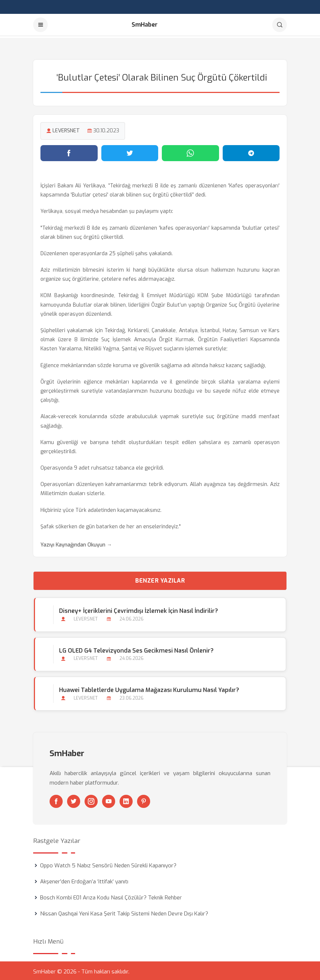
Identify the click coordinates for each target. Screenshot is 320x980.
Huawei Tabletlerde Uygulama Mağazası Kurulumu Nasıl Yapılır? (148, 688)
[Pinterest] (144, 800)
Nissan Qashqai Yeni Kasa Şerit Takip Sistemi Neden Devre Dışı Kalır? (124, 912)
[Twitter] (74, 800)
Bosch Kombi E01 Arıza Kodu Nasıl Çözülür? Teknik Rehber (111, 896)
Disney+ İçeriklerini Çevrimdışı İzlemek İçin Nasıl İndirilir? (138, 609)
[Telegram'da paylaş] (251, 151)
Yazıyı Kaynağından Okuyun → (76, 543)
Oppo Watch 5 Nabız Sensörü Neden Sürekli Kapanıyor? (108, 864)
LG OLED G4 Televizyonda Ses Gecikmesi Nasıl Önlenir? (136, 649)
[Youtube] (109, 800)
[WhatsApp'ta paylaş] (190, 151)
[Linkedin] (126, 800)
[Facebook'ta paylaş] (69, 151)
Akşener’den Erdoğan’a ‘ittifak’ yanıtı (84, 880)
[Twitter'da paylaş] (130, 151)
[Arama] (280, 25)
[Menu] (40, 25)
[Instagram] (91, 800)
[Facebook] (56, 800)
